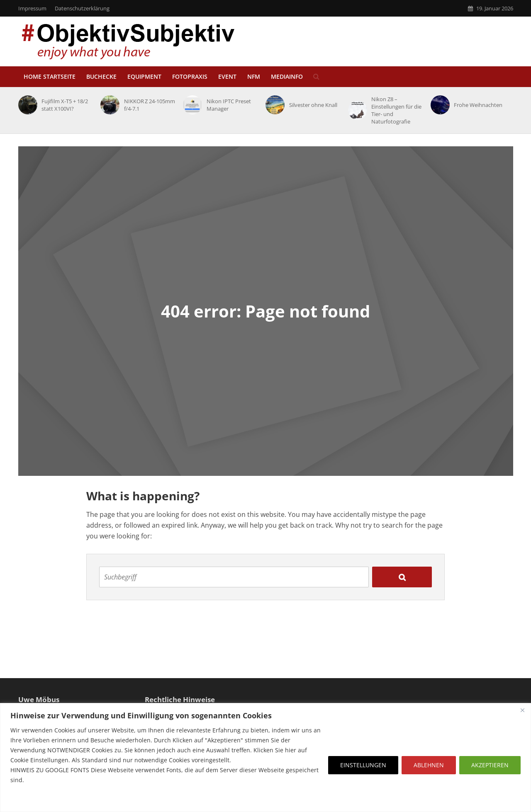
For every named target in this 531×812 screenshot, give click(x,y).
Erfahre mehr (31, 800)
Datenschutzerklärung (82, 8)
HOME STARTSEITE (50, 76)
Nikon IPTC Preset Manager (229, 105)
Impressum (32, 8)
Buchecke (101, 76)
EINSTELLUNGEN (363, 765)
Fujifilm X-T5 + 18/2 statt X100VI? (65, 105)
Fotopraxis (190, 76)
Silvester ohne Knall (313, 105)
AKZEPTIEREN (490, 765)
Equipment (144, 76)
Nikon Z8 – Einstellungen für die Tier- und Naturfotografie (396, 110)
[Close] (522, 710)
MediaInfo (287, 76)
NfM (254, 76)
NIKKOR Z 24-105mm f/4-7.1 (150, 105)
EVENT (227, 76)
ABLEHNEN (429, 765)
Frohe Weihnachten (478, 105)
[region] (265, 757)
